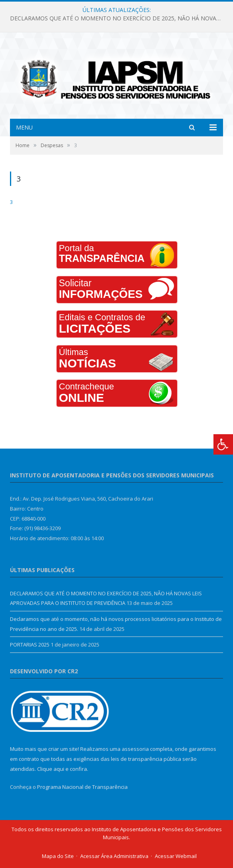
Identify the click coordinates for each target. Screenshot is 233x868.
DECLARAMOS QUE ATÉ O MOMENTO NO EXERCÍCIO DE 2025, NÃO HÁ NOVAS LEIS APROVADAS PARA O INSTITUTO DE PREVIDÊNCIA (118, 18)
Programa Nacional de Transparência (82, 787)
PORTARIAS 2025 (30, 645)
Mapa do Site (58, 856)
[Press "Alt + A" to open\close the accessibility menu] (223, 444)
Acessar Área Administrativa (114, 856)
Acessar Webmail (176, 856)
